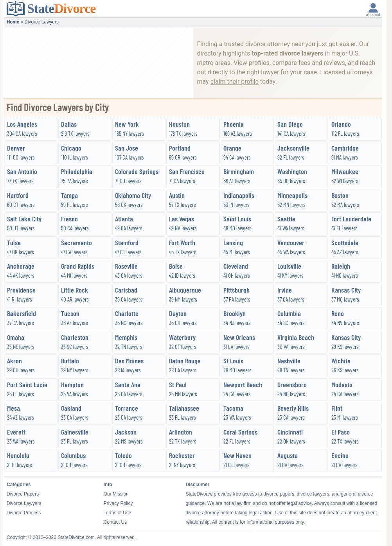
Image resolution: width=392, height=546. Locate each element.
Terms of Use (118, 513)
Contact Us (115, 522)
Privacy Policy (118, 503)
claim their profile (235, 82)
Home (13, 22)
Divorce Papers (23, 494)
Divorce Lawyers (24, 503)
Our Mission (116, 494)
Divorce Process (24, 513)
